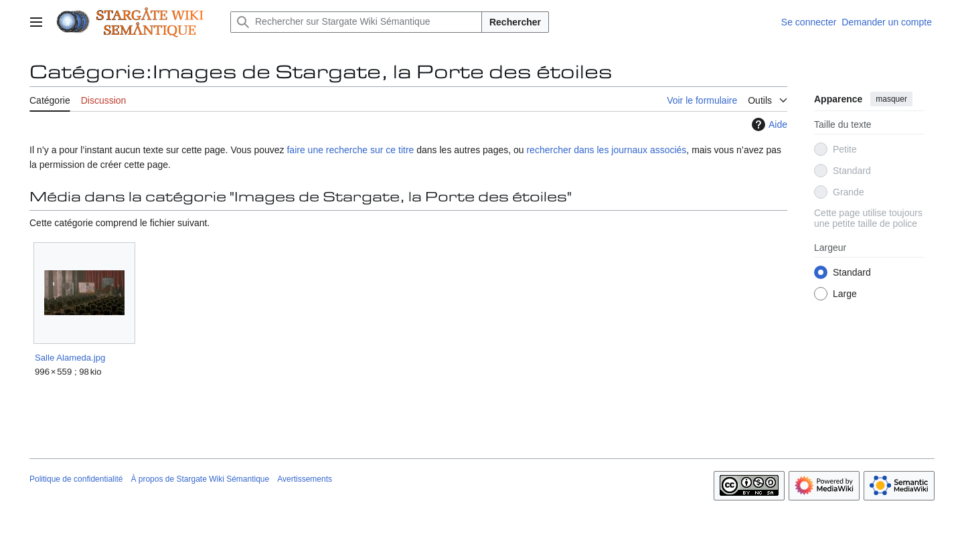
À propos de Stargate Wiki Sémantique (200, 479)
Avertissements (305, 479)
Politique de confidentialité (76, 479)
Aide (768, 124)
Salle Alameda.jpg (70, 358)
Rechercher (515, 22)
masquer (891, 99)
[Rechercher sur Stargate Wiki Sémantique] (356, 22)
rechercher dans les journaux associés (606, 150)
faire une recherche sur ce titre (350, 150)
